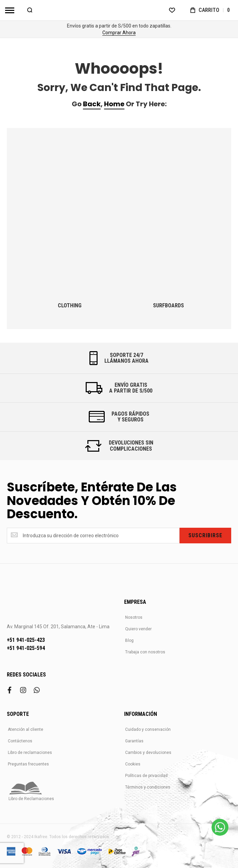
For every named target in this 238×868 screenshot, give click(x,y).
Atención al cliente (26, 729)
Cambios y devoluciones (148, 753)
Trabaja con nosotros (145, 652)
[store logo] (119, 10)
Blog (129, 640)
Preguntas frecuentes (28, 764)
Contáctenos (20, 741)
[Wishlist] (172, 10)
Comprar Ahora (119, 33)
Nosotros (134, 617)
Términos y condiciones (148, 787)
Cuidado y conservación (148, 729)
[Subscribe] (205, 536)
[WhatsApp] (220, 827)
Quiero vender (138, 629)
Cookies (133, 764)
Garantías (134, 741)
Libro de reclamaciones (30, 753)
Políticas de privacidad (146, 776)
